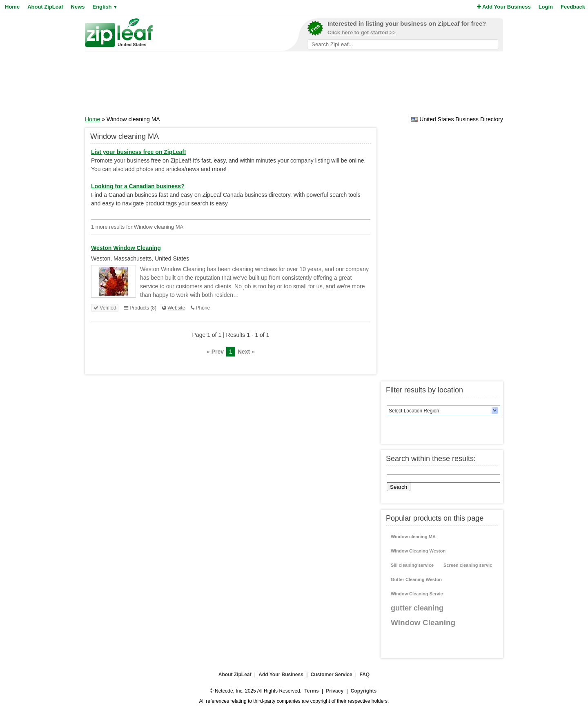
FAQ (365, 675)
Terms (311, 691)
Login (546, 7)
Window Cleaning (423, 623)
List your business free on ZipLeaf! (139, 152)
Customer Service (332, 675)
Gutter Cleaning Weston (416, 579)
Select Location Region (414, 411)
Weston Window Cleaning (126, 248)
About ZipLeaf (45, 7)
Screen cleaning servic (468, 565)
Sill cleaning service (412, 565)
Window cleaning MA (413, 537)
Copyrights (364, 691)
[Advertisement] (294, 86)
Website (176, 308)
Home (12, 7)
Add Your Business (504, 7)
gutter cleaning (417, 608)
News (78, 7)
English (105, 7)
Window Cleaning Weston (418, 551)
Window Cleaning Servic (417, 594)
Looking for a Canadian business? (138, 186)
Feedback (573, 7)
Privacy (335, 691)
